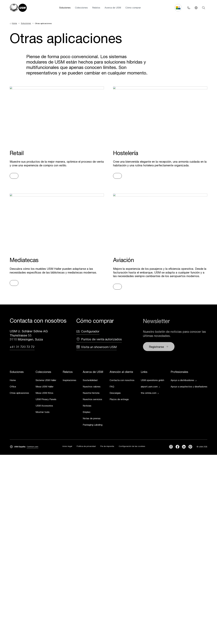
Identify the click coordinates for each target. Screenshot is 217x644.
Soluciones (65, 8)
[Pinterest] (190, 447)
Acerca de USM (113, 8)
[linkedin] (184, 447)
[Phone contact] (189, 8)
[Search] (204, 8)
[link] (19, 381)
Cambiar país (33, 447)
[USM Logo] (18, 8)
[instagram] (171, 447)
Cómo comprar (133, 8)
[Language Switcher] (196, 8)
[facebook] (177, 447)
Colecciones (81, 8)
